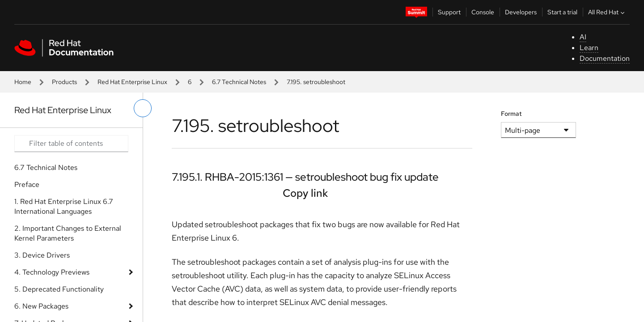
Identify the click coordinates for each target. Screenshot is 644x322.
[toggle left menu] (143, 108)
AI (583, 37)
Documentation (605, 58)
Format (511, 114)
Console (483, 12)
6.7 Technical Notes (239, 82)
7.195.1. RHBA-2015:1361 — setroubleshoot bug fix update (305, 177)
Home (23, 82)
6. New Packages (41, 306)
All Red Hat (607, 12)
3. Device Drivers (42, 255)
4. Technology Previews (52, 272)
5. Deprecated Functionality (59, 289)
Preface (27, 184)
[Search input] (71, 144)
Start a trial (562, 12)
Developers (521, 12)
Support (449, 12)
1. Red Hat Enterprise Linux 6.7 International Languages (64, 206)
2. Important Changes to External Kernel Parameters (68, 233)
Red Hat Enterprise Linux (132, 82)
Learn (589, 48)
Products (64, 82)
